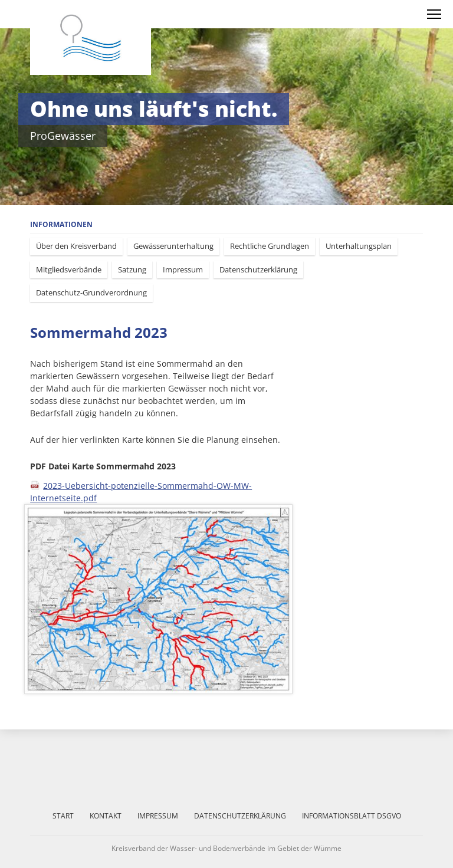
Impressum (183, 269)
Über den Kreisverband (76, 246)
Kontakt (106, 816)
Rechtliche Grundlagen (270, 246)
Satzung (132, 269)
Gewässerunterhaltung (173, 246)
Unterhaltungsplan (359, 246)
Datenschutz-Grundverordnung (91, 292)
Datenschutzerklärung (258, 269)
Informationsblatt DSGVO (352, 816)
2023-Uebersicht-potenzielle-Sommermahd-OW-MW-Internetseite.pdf (141, 492)
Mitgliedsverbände (69, 269)
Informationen (61, 224)
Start (63, 816)
